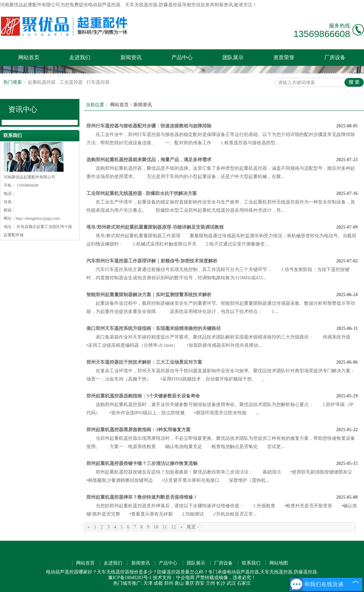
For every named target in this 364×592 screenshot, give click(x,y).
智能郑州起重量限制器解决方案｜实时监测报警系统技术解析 (149, 295)
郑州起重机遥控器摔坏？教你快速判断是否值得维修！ (142, 497)
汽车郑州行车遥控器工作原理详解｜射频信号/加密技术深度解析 (152, 261)
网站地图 (279, 563)
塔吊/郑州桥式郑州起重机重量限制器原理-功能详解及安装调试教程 (155, 227)
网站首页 (29, 57)
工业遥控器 (72, 82)
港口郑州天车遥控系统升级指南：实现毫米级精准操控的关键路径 (154, 328)
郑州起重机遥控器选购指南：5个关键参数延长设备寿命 (143, 396)
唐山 (179, 583)
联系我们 (251, 563)
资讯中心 (23, 109)
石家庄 (244, 583)
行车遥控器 (98, 82)
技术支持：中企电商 (174, 578)
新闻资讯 (131, 57)
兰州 (210, 583)
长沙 (221, 583)
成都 (158, 583)
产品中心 (182, 57)
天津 (148, 583)
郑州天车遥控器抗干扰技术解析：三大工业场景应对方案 (144, 362)
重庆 (190, 583)
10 (156, 527)
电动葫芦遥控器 (104, 5)
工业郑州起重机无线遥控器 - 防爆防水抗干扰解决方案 (142, 193)
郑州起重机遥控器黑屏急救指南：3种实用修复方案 (138, 430)
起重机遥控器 (42, 82)
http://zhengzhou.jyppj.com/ (38, 218)
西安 (200, 583)
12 (173, 527)
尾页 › (193, 527)
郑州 (169, 583)
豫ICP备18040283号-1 (130, 578)
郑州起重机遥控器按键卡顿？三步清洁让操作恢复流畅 (142, 463)
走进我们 (80, 57)
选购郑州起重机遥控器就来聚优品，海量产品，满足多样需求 (149, 160)
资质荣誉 (284, 57)
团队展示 (233, 57)
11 (165, 527)
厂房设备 (335, 57)
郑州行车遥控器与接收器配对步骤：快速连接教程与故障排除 (149, 126)
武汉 (231, 583)
